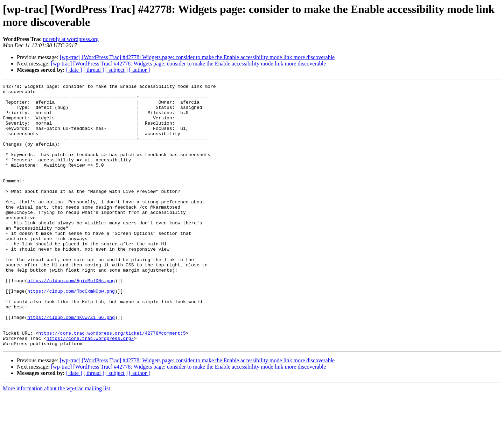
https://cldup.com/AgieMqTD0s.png (71, 320)
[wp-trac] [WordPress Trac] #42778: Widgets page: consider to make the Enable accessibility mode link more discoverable (197, 57)
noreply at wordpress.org (71, 39)
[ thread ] (94, 70)
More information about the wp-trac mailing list (57, 441)
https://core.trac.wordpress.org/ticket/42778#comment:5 (112, 383)
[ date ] (74, 70)
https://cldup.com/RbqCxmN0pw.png (71, 333)
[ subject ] (117, 70)
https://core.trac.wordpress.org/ (90, 390)
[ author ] (140, 70)
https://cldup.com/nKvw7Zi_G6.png (71, 364)
